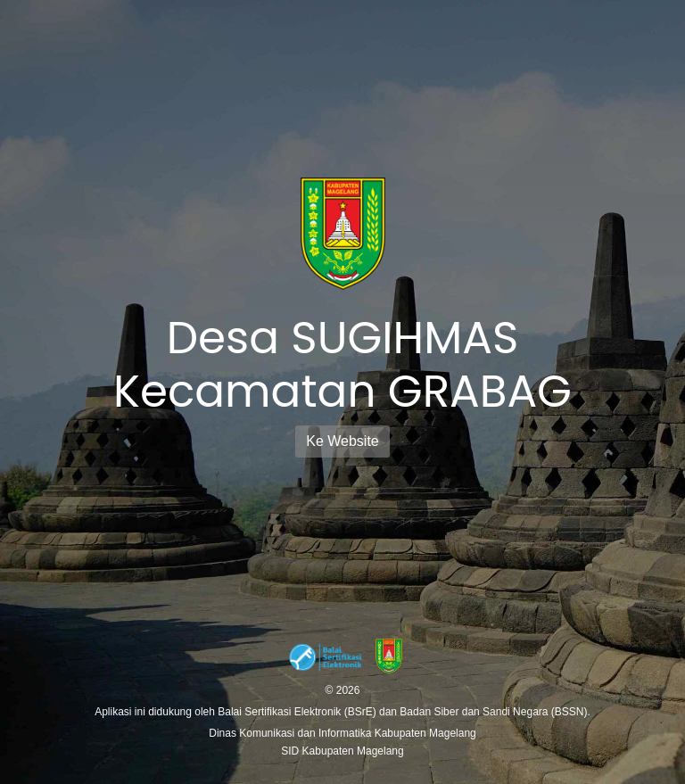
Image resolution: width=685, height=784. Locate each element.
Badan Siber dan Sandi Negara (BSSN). (495, 712)
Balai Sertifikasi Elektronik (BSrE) (298, 712)
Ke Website (342, 441)
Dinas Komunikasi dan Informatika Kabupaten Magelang (342, 733)
